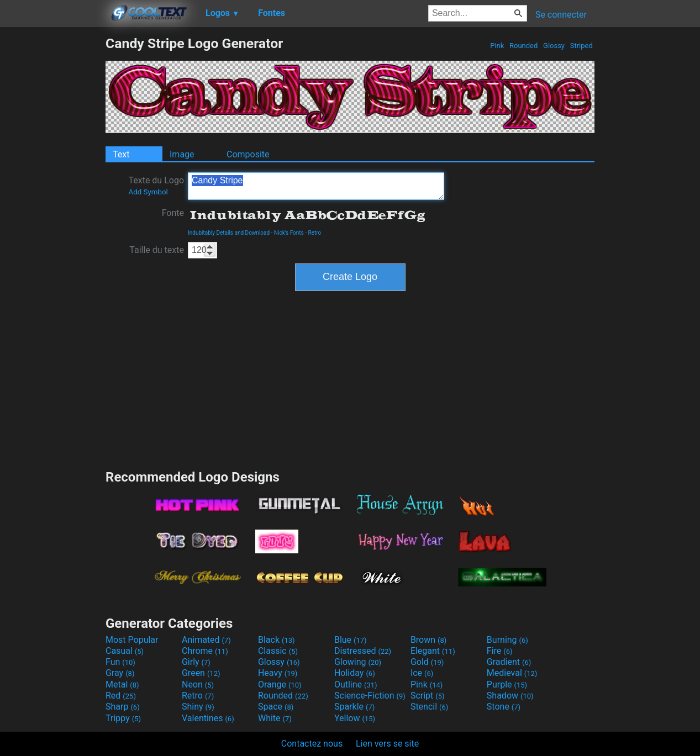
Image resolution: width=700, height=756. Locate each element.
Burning (507, 640)
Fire (500, 651)
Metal (122, 684)
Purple (507, 684)
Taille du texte (157, 250)
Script (428, 696)
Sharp (123, 707)
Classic (278, 651)
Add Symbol (148, 192)
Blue (351, 640)
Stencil (429, 707)
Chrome (205, 651)
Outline (356, 684)
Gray (120, 673)
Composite (248, 154)
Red (121, 696)
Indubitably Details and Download (229, 233)
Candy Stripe (316, 186)
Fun (120, 662)
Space (276, 707)
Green (201, 673)
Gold (427, 662)
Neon (198, 684)
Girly (196, 662)
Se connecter (561, 15)
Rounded (524, 46)
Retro (315, 233)
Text (121, 154)
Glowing (358, 662)
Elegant (433, 651)
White (275, 718)
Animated (206, 640)
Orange (280, 684)
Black (277, 640)
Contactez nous (312, 744)
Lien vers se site (387, 744)
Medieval (512, 673)
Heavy (278, 673)
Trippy (123, 718)
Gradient (509, 662)
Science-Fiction (370, 696)
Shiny (198, 707)
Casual (125, 651)
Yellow (355, 718)
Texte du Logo (156, 186)
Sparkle (354, 707)
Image (182, 154)
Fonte (173, 213)
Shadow (510, 696)
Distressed (363, 651)
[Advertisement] (52, 201)
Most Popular (132, 640)
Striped (581, 46)
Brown (428, 640)
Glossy (554, 46)
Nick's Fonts (289, 233)
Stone (504, 707)
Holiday (355, 673)
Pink (497, 46)
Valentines (208, 718)
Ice (422, 673)
